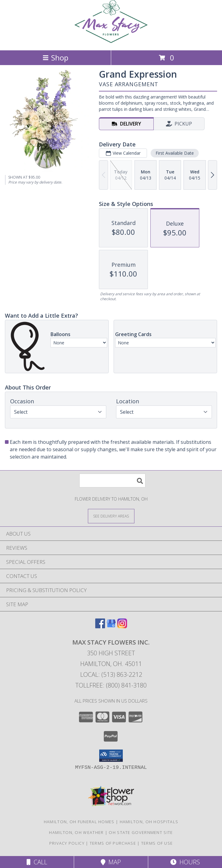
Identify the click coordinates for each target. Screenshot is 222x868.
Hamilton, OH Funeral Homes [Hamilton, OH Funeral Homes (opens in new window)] (79, 822)
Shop (55, 58)
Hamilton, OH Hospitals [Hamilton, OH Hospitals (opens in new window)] (149, 822)
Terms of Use (157, 843)
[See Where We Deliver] (111, 516)
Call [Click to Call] (37, 862)
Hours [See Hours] (185, 862)
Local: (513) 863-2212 (111, 674)
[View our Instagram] (122, 626)
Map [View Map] (111, 862)
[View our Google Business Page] (111, 626)
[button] (111, 756)
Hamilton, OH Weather (76, 832)
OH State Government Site (141, 832)
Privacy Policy (67, 843)
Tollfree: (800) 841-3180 (111, 685)
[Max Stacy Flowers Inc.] (111, 41)
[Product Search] (112, 480)
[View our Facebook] (100, 626)
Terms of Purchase (113, 843)
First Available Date (175, 153)
